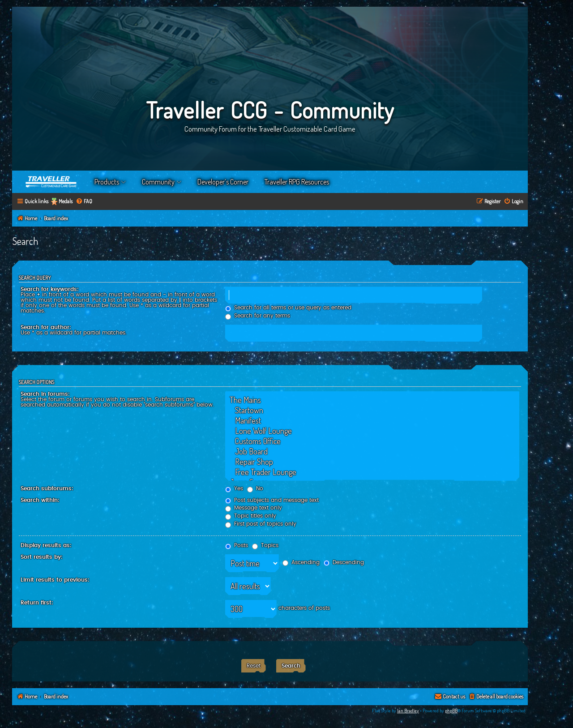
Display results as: (46, 545)
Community (158, 182)
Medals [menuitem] (66, 201)
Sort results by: (42, 557)
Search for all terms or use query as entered (288, 308)
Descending (344, 562)
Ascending (301, 562)
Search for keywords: (50, 289)
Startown (372, 410)
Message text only (254, 508)
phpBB (451, 711)
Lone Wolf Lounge (372, 431)
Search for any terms (258, 316)
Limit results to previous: (55, 580)
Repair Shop (372, 462)
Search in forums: (45, 394)
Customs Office (372, 441)
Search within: (40, 500)
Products (107, 182)
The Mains (372, 400)
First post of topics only (261, 524)
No (255, 488)
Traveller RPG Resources (297, 182)
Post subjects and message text (272, 500)
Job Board (372, 452)
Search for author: (46, 327)
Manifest (372, 421)
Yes (234, 488)
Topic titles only (251, 516)
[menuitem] (84, 202)
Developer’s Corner (223, 182)
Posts (237, 545)
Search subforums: (47, 488)
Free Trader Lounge (372, 472)
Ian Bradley (408, 711)
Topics (265, 545)
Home (51, 182)
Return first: (37, 603)
